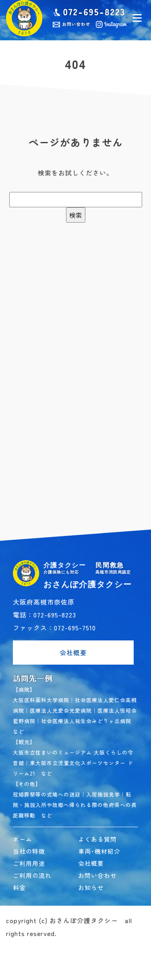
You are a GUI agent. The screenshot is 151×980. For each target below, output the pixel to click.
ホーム (23, 839)
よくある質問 (97, 839)
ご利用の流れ (32, 875)
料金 (19, 887)
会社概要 (73, 653)
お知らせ (91, 887)
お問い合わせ (97, 875)
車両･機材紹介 (99, 851)
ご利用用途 (29, 863)
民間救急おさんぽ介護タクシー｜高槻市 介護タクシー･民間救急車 (24, 18)
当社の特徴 (29, 851)
